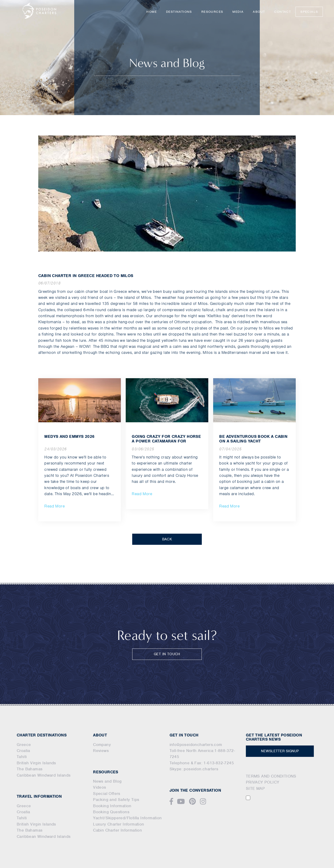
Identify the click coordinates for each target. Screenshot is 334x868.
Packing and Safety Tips (116, 800)
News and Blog (107, 781)
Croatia (23, 751)
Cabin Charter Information (117, 830)
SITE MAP (255, 788)
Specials (309, 12)
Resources (212, 12)
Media (238, 12)
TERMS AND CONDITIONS (271, 776)
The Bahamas (30, 769)
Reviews (101, 751)
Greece (24, 745)
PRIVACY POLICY (263, 782)
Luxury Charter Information (119, 824)
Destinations (179, 12)
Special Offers (107, 794)
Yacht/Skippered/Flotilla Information (127, 818)
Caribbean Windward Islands (44, 775)
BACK (167, 539)
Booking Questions (111, 812)
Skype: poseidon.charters (194, 769)
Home (152, 12)
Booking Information (112, 806)
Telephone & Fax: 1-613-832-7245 (202, 763)
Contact (283, 12)
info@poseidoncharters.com (196, 745)
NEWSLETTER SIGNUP (280, 751)
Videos (100, 787)
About (259, 12)
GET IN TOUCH (167, 654)
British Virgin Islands (36, 763)
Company (102, 745)
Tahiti (22, 757)
